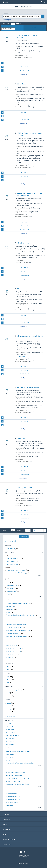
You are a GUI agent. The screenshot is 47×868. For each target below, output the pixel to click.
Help (4, 834)
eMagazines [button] (23, 844)
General (9, 696)
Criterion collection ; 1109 (14, 649)
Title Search (10, 727)
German (9, 706)
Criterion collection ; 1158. (14, 651)
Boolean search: (7, 13)
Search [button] (23, 824)
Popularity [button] (7, 673)
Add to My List (23, 74)
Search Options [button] (8, 20)
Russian (9, 712)
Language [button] (7, 699)
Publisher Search (11, 738)
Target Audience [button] (9, 686)
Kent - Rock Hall (11, 562)
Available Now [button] (9, 545)
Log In (44, 2)
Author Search (10, 730)
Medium (9, 680)
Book (8, 594)
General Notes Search (12, 736)
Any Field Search (11, 724)
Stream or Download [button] (23, 839)
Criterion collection (12, 646)
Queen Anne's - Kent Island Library (16, 573)
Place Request (15, 71)
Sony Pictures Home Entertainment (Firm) (18, 630)
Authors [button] (7, 621)
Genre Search (10, 741)
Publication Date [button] (9, 663)
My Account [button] (23, 829)
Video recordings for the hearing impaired (18, 604)
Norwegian (10, 709)
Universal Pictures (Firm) (13, 633)
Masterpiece (10, 657)
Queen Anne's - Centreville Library (16, 570)
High (8, 677)
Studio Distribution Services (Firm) (16, 625)
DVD (8, 583)
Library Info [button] (23, 819)
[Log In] (41, 2)
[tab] (35, 28)
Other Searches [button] (9, 720)
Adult (8, 693)
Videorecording (11, 588)
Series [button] (6, 642)
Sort (3, 27)
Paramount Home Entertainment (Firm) (18, 636)
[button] (35, 28)
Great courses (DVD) (12, 654)
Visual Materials (11, 591)
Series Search (10, 744)
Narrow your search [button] (10, 541)
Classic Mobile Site (24, 864)
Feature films (10, 606)
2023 (8, 667)
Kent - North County (12, 565)
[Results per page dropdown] (13, 24)
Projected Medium (12, 585)
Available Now (11, 549)
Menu (5, 2)
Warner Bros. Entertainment (14, 627)
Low (8, 683)
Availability (15, 63)
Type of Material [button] (9, 579)
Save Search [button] (24, 537)
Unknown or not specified (14, 690)
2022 (8, 670)
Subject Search (11, 733)
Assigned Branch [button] (9, 552)
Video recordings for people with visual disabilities (20, 615)
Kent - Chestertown (24, 7)
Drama (8, 612)
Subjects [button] (7, 600)
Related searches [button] (10, 716)
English (9, 703)
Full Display (15, 67)
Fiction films (10, 609)
